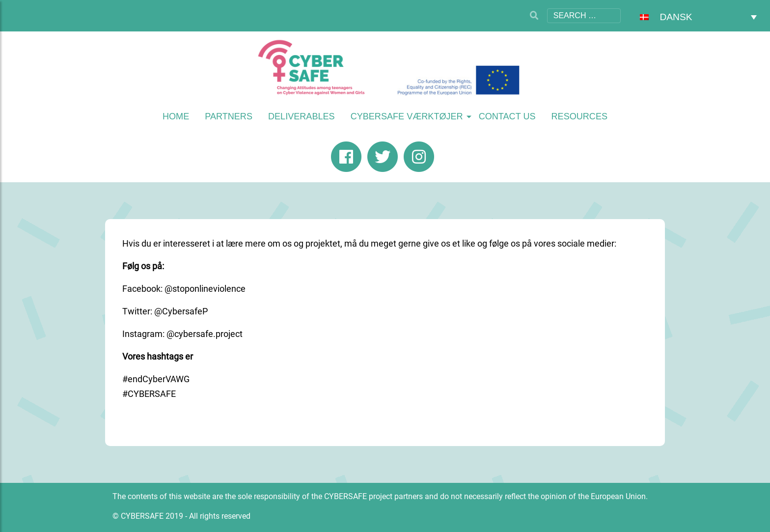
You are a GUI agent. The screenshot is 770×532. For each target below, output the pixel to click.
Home (176, 116)
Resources (580, 116)
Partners (229, 116)
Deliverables (302, 116)
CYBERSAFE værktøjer (407, 116)
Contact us (507, 116)
